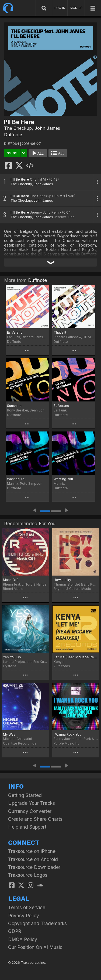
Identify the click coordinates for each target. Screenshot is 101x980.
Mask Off (10, 580)
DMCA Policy (23, 939)
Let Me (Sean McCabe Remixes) (76, 657)
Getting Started (25, 795)
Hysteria (10, 666)
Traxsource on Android (33, 859)
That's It (60, 332)
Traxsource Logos (28, 875)
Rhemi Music (13, 589)
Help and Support (27, 827)
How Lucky (62, 580)
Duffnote (13, 135)
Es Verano (15, 332)
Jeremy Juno (64, 217)
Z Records (62, 666)
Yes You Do (12, 657)
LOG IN (60, 8)
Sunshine (14, 406)
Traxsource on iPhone (32, 851)
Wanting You (17, 479)
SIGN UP (76, 8)
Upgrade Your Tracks (32, 803)
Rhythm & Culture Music (72, 589)
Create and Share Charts (35, 819)
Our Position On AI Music (35, 947)
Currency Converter (30, 811)
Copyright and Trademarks (37, 923)
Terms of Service (27, 907)
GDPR (15, 931)
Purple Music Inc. (67, 743)
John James (47, 128)
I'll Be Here (20, 179)
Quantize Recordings (20, 743)
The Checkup (18, 128)
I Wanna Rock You (67, 734)
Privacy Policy (24, 916)
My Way (9, 734)
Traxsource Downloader (34, 867)
